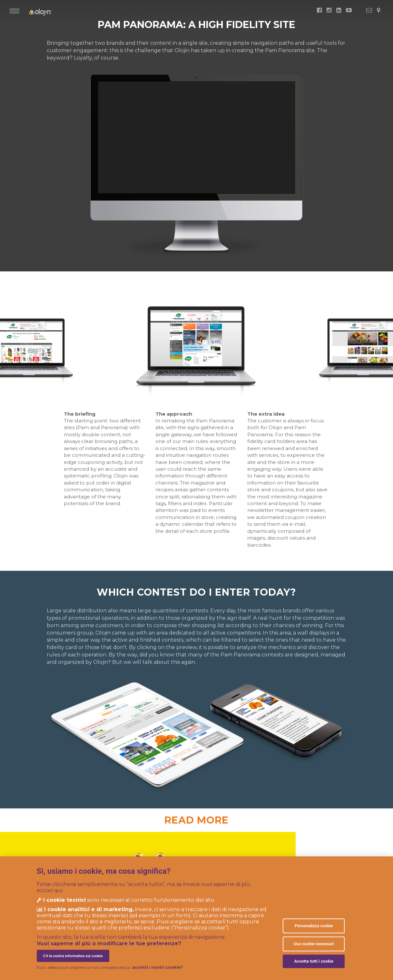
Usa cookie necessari (314, 944)
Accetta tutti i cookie (314, 961)
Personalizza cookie (314, 926)
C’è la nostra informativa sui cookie (73, 956)
